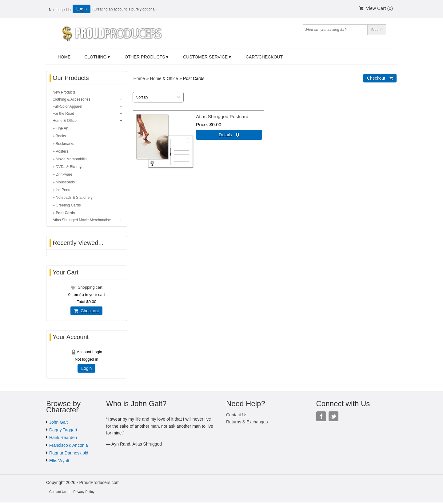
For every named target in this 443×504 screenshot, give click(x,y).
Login (82, 9)
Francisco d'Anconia (69, 445)
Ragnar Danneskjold (69, 453)
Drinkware (64, 174)
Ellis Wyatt (59, 461)
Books (61, 136)
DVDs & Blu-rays (70, 167)
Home (64, 57)
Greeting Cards (68, 205)
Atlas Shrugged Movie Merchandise (82, 220)
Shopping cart (90, 287)
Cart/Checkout (264, 57)
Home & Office (164, 78)
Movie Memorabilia (71, 159)
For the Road (63, 114)
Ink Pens (63, 190)
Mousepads (65, 182)
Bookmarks (65, 144)
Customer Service (205, 57)
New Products (64, 92)
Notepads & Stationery (74, 198)
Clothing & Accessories (72, 99)
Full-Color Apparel (67, 106)
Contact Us (237, 415)
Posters (62, 151)
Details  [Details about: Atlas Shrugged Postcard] (229, 135)
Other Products (145, 57)
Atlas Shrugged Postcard (222, 116)
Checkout (86, 311)
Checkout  (380, 78)
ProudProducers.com (99, 482)
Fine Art (62, 128)
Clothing (95, 57)
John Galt (58, 422)
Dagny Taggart (63, 430)
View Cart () (376, 8)
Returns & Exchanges (247, 422)
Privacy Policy (84, 492)
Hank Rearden (63, 438)
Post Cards (65, 213)
